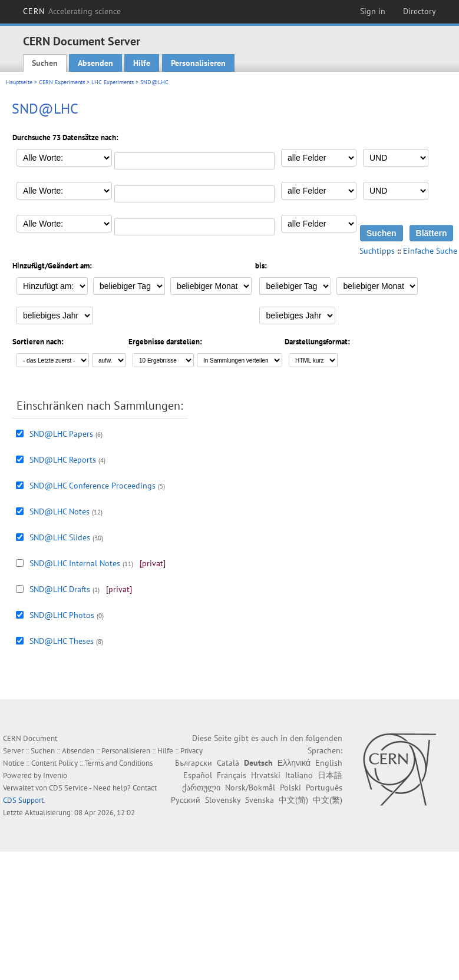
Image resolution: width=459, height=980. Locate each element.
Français (232, 775)
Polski (290, 788)
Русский (186, 800)
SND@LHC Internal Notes (75, 563)
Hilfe (142, 63)
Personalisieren (198, 63)
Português (324, 788)
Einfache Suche (430, 251)
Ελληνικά (294, 763)
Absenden (95, 63)
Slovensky (223, 800)
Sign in (373, 11)
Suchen (45, 63)
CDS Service (68, 788)
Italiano (299, 775)
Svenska (260, 800)
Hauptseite (19, 82)
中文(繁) (328, 800)
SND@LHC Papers (61, 434)
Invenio (55, 775)
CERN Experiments (62, 82)
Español (198, 775)
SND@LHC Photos (62, 615)
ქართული (201, 788)
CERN (72, 11)
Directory (420, 11)
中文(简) (293, 800)
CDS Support (23, 800)
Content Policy (55, 763)
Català (228, 763)
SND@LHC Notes (60, 511)
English (329, 763)
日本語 (330, 775)
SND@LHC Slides (60, 537)
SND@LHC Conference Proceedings (93, 486)
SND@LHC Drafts (60, 589)
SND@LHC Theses (62, 641)
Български (194, 763)
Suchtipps (377, 251)
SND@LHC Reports (63, 460)
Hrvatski (266, 775)
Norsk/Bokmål (250, 788)
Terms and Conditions (119, 763)
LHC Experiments (113, 82)
